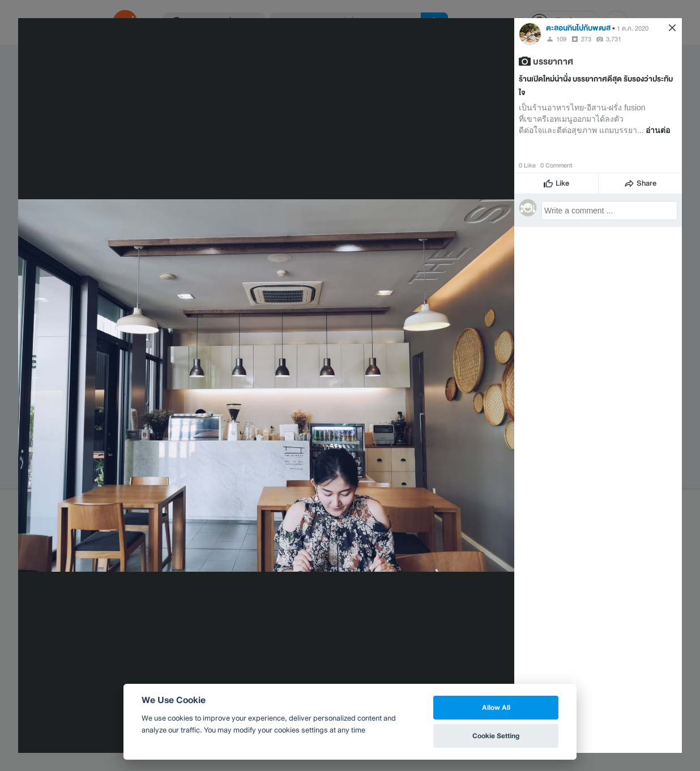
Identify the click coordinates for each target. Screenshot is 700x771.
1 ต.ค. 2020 (633, 28)
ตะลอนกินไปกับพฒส (578, 28)
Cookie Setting (496, 736)
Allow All (496, 707)
